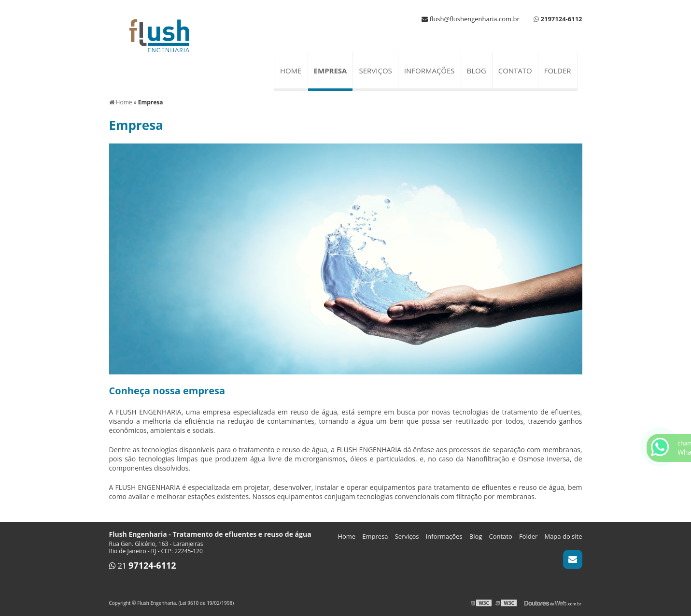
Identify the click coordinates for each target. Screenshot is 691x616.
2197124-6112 (562, 19)
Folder (558, 71)
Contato (515, 71)
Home (291, 71)
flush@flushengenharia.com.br (470, 19)
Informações (430, 71)
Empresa (331, 71)
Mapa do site (563, 536)
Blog (477, 71)
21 (143, 566)
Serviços (375, 71)
